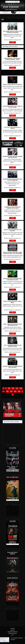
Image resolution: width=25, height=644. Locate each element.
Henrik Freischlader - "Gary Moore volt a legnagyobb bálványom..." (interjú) (13, 59)
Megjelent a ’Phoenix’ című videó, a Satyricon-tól (13, 84)
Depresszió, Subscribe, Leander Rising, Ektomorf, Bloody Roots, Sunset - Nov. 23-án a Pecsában (12, 253)
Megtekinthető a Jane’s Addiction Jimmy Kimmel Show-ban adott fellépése (13, 279)
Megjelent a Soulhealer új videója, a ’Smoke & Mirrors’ (13, 302)
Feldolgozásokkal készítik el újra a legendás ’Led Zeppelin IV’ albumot (13, 107)
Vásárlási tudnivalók (12, 633)
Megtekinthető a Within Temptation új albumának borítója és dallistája (12, 157)
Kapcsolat (12, 630)
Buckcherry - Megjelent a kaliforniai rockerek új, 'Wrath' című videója (13, 367)
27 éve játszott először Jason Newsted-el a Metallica (12, 128)
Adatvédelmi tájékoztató (12, 632)
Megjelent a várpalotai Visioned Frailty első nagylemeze (13, 230)
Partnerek (12, 629)
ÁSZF (13, 635)
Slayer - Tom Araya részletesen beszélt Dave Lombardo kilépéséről (13, 346)
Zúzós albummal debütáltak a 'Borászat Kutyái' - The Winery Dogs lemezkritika (13, 32)
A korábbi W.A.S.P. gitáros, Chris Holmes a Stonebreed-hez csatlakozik (13, 207)
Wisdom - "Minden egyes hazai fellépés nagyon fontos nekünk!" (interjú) (12, 325)
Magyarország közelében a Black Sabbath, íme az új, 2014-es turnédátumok (13, 180)
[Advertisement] (12, 72)
